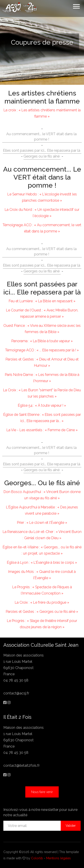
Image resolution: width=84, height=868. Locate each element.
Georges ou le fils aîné (42, 156)
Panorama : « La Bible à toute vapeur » (42, 341)
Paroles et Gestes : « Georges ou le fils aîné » (42, 612)
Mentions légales (58, 858)
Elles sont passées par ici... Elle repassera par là (42, 150)
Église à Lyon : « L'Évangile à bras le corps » (42, 562)
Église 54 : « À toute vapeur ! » (42, 405)
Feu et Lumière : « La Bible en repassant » (42, 301)
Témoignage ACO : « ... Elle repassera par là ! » (42, 350)
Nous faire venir (42, 792)
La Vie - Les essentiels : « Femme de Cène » (42, 430)
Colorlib (37, 858)
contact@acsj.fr (16, 693)
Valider (71, 826)
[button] (76, 5)
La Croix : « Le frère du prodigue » (42, 602)
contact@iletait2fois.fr (22, 765)
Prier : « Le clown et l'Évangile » (42, 523)
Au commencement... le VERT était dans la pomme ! (41, 137)
